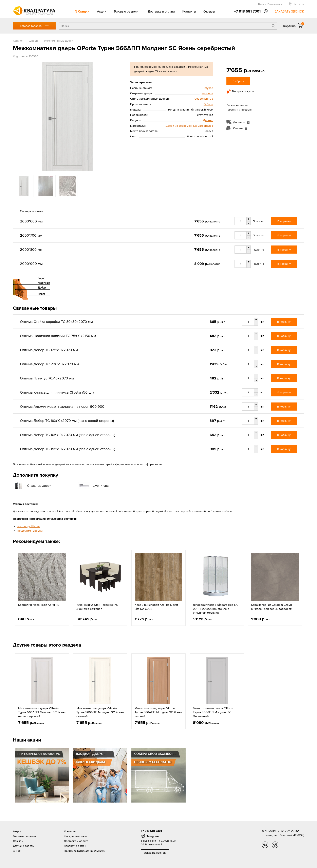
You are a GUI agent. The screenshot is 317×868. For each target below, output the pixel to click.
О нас (17, 851)
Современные (204, 99)
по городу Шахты (29, 526)
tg (275, 845)
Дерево (208, 120)
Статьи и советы (24, 846)
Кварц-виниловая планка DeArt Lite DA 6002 (156, 607)
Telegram (153, 836)
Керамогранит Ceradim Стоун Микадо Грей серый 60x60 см (272, 607)
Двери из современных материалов (189, 126)
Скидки (84, 11)
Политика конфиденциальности (85, 851)
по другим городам (30, 531)
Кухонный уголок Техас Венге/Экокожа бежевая (97, 607)
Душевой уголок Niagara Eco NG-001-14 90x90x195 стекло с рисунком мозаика (216, 609)
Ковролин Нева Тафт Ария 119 (39, 605)
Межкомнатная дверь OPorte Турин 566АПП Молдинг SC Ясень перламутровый (42, 712)
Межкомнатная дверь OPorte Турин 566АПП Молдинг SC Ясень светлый (100, 712)
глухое (209, 88)
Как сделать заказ (76, 836)
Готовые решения (127, 11)
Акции (102, 11)
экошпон (207, 93)
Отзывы (209, 11)
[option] (68, 116)
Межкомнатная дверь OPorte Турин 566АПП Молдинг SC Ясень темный (158, 712)
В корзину (284, 221)
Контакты (189, 11)
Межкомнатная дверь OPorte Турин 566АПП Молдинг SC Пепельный (213, 712)
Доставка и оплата (161, 11)
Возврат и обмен (75, 846)
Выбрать (238, 81)
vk (265, 845)
